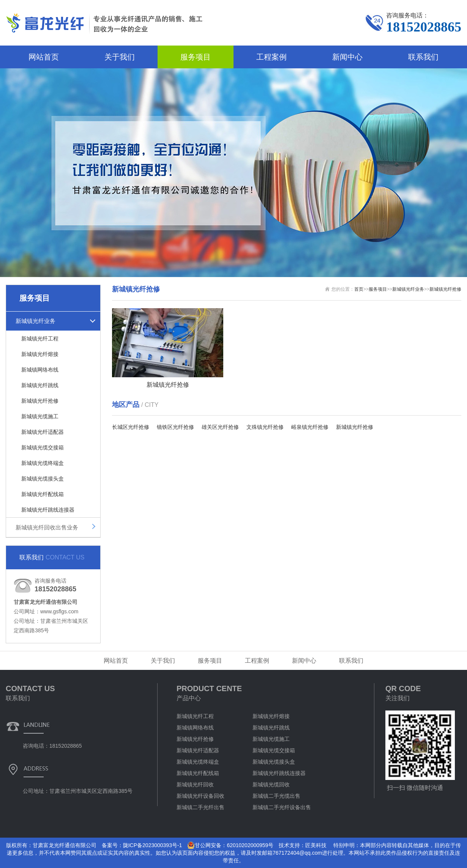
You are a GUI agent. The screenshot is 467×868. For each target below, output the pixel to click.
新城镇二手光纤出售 (200, 807)
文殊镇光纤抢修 (265, 427)
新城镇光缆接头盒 (43, 479)
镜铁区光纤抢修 (175, 427)
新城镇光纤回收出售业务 (47, 527)
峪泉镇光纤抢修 (310, 427)
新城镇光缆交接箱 (43, 447)
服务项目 (196, 57)
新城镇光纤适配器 (43, 432)
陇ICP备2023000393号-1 (153, 845)
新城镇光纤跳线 (40, 385)
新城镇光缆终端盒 (43, 463)
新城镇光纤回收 (195, 785)
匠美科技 (316, 845)
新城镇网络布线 (40, 370)
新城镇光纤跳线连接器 (48, 510)
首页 (359, 289)
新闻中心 (347, 57)
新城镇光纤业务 (35, 321)
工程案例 (271, 57)
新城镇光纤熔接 (40, 354)
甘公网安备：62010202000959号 (230, 845)
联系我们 (423, 57)
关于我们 (120, 57)
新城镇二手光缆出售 (276, 796)
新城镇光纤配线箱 (43, 494)
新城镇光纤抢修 (40, 401)
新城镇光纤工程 (40, 339)
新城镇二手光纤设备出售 (282, 807)
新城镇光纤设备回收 (200, 796)
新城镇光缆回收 (271, 785)
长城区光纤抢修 (131, 427)
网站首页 (44, 57)
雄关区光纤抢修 (220, 427)
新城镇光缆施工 (40, 416)
